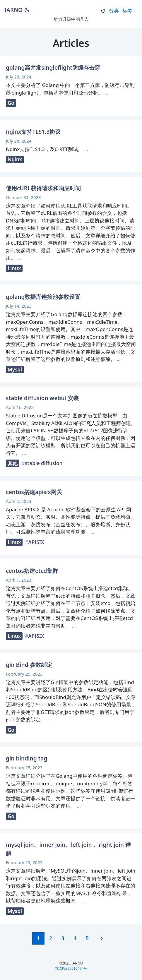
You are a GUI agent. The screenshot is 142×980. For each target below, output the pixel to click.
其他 (13, 463)
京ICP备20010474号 (71, 968)
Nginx (15, 159)
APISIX (36, 542)
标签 (127, 11)
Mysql (15, 370)
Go (11, 103)
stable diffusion (44, 463)
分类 (114, 11)
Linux (14, 268)
